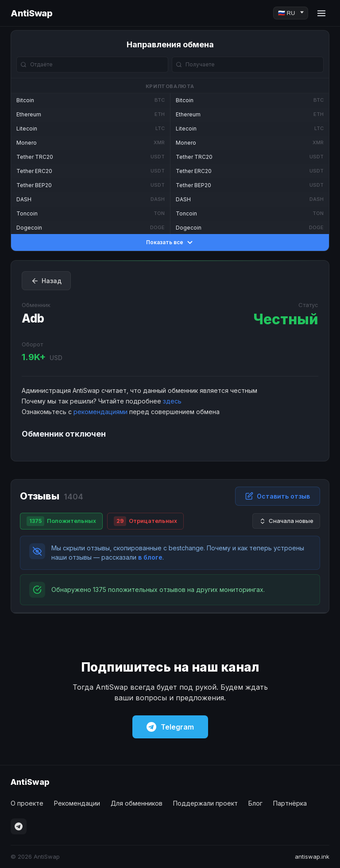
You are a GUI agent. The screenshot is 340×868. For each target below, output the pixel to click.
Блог (255, 803)
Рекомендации (77, 803)
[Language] (291, 13)
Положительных (61, 521)
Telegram (170, 727)
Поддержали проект (205, 803)
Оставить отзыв (278, 496)
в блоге (150, 557)
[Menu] (321, 13)
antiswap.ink (312, 856)
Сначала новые (286, 521)
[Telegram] (19, 826)
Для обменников (137, 803)
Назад (46, 281)
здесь (172, 401)
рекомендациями (100, 412)
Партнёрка (290, 803)
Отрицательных (145, 521)
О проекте (27, 803)
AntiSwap (31, 13)
